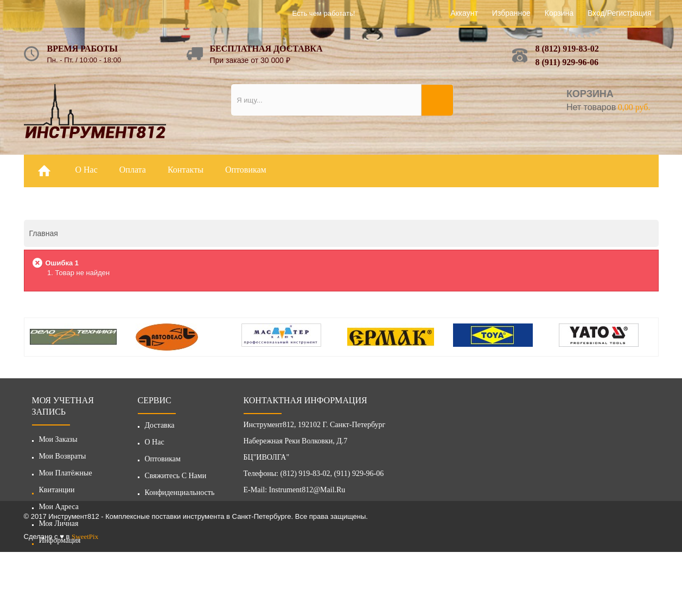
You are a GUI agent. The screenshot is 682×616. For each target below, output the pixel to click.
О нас (155, 445)
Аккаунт (464, 13)
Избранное (511, 13)
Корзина (559, 13)
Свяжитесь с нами (176, 478)
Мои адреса (59, 507)
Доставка (160, 428)
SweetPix (85, 601)
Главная (44, 233)
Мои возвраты (63, 456)
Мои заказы (58, 439)
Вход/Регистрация (619, 13)
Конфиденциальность (180, 495)
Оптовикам (163, 462)
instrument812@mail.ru (307, 493)
